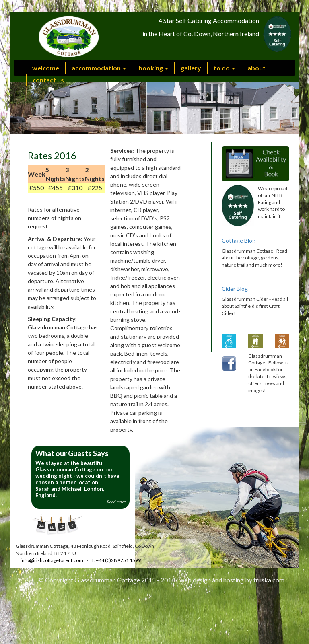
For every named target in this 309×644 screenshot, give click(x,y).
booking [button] (153, 68)
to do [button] (224, 68)
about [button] (256, 68)
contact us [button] (48, 80)
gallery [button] (191, 68)
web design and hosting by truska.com (232, 580)
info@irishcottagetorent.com (51, 560)
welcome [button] (46, 68)
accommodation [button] (99, 68)
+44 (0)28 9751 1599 (118, 560)
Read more (116, 502)
